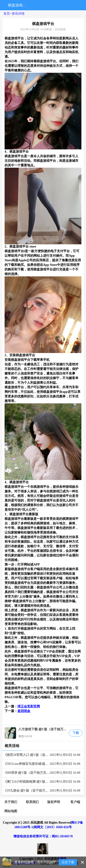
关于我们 (11, 802)
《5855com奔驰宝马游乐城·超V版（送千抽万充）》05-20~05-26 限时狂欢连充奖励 (44, 764)
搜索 (34, 5)
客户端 (75, 802)
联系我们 (32, 802)
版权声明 (54, 802)
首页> (8, 14)
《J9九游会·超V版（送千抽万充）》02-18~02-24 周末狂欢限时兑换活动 (44, 791)
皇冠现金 (24, 711)
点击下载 (68, 862)
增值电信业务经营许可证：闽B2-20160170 (43, 836)
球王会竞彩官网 (29, 706)
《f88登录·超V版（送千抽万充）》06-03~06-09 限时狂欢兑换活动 (44, 773)
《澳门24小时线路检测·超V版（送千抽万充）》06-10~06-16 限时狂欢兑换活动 (44, 782)
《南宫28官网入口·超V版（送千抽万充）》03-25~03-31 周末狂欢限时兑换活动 (44, 755)
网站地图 (11, 811)
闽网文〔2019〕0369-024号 (53, 827)
